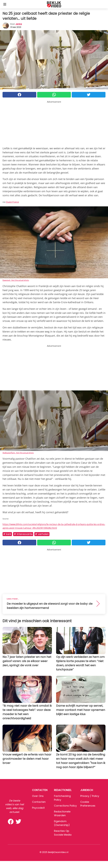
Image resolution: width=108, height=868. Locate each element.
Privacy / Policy (90, 796)
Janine (19, 24)
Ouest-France (12, 202)
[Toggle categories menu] (5, 4)
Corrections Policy (65, 806)
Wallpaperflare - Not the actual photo (18, 453)
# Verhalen (42, 534)
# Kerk (7, 534)
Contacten (39, 802)
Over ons (38, 796)
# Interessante (23, 534)
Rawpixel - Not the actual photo (16, 280)
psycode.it (38, 808)
